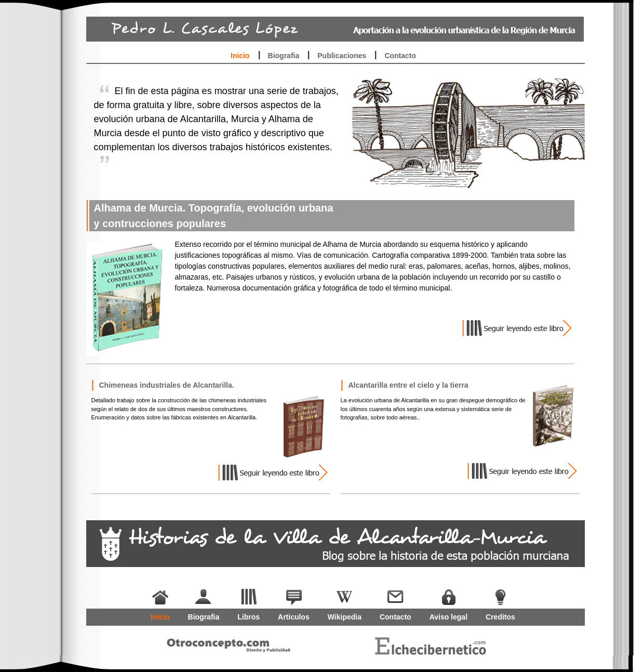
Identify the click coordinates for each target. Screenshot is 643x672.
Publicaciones (342, 56)
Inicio (240, 56)
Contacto (400, 56)
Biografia (284, 56)
